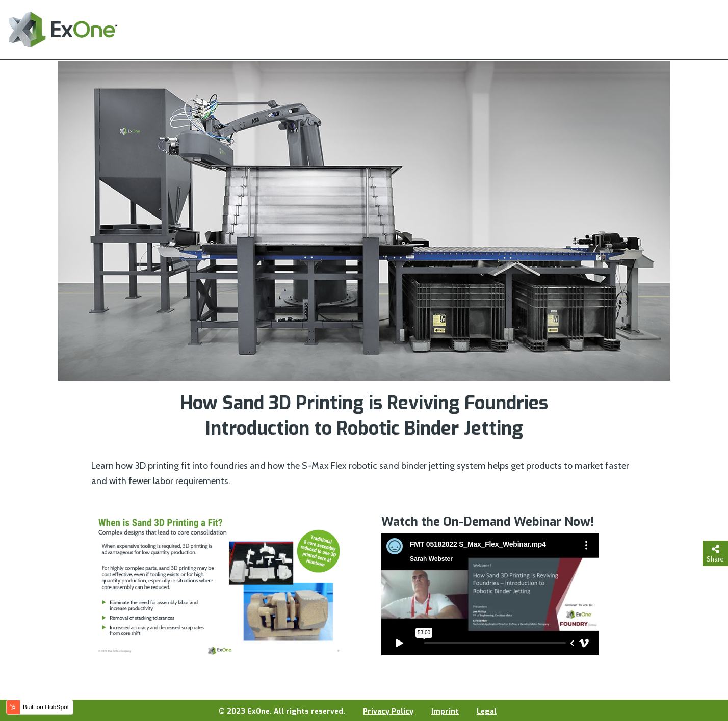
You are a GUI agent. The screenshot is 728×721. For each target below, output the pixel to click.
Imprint (445, 712)
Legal (487, 712)
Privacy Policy (388, 712)
